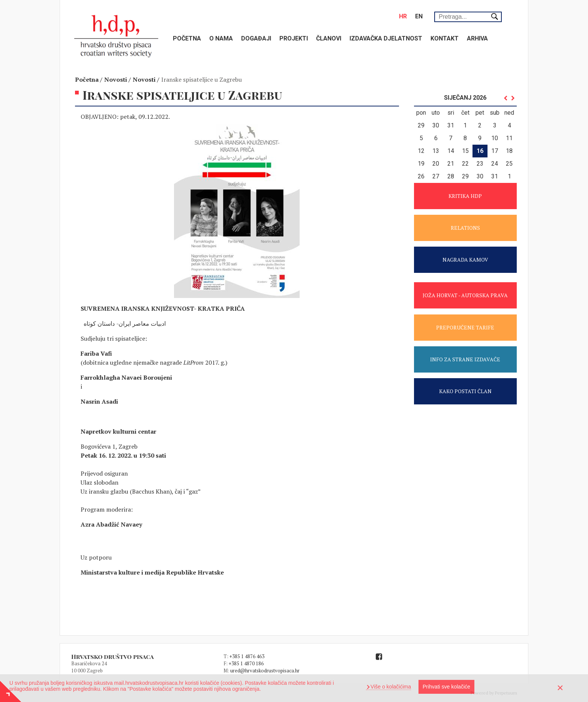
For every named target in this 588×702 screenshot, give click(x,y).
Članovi (329, 38)
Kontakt (445, 38)
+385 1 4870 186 (246, 663)
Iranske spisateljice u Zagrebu (202, 79)
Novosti (116, 79)
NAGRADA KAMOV (465, 260)
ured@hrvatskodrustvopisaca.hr (265, 671)
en (419, 16)
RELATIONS (465, 228)
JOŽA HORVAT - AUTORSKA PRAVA (465, 295)
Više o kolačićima (390, 687)
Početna (187, 38)
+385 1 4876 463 (247, 656)
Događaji (256, 38)
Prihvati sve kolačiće (446, 687)
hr (403, 16)
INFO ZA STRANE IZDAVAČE (465, 359)
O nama (221, 38)
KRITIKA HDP (465, 196)
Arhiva (477, 38)
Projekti (294, 38)
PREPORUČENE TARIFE (465, 327)
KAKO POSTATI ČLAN (465, 391)
